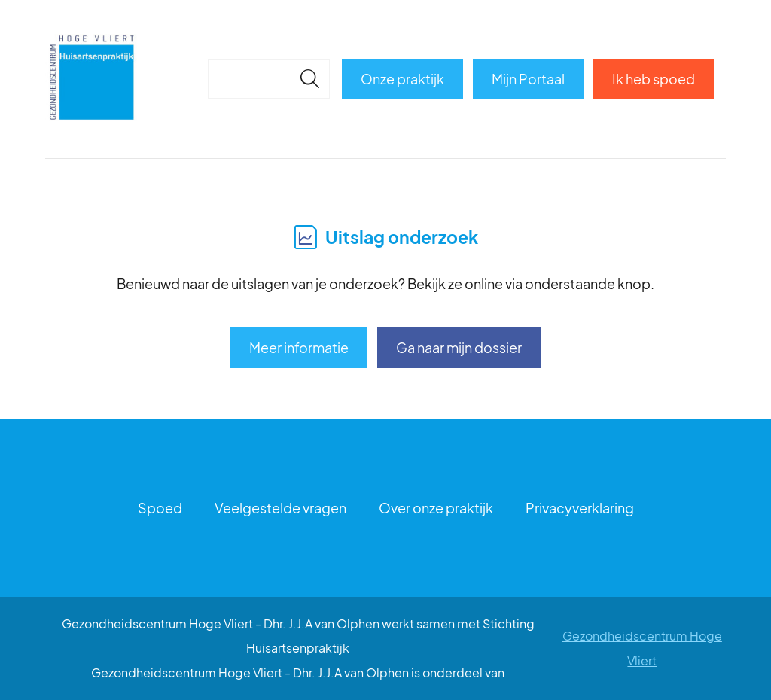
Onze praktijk (402, 79)
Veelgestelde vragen (280, 508)
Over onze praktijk (436, 508)
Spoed (160, 508)
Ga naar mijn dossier (459, 347)
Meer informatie (299, 347)
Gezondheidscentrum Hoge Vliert (642, 648)
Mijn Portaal (528, 79)
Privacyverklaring (580, 508)
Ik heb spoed (654, 79)
